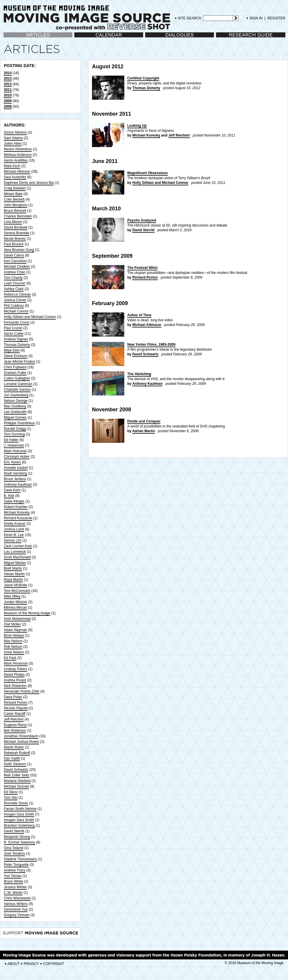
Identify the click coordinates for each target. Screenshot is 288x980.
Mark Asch (12, 166)
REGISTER (276, 18)
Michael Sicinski (16, 786)
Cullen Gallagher (17, 378)
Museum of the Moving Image (27, 613)
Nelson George (16, 401)
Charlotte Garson (17, 390)
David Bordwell (16, 227)
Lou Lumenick (15, 552)
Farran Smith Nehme (20, 809)
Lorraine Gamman (18, 384)
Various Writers (16, 904)
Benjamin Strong (17, 837)
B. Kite (9, 496)
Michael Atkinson (17, 172)
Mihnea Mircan (15, 608)
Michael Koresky (17, 513)
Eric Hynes (12, 462)
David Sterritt (14, 831)
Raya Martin (13, 580)
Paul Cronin (13, 328)
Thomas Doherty (17, 345)
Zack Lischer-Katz (18, 546)
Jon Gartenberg (16, 395)
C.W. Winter (13, 893)
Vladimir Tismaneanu (20, 859)
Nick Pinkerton (15, 686)
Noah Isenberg (15, 473)
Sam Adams (13, 138)
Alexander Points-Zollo (22, 691)
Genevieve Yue (16, 909)
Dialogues (153, 38)
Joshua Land (14, 529)
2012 (8, 84)
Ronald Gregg (15, 429)
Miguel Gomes (15, 417)
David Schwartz (16, 770)
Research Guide (229, 38)
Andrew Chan (15, 272)
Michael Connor (16, 311)
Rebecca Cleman (17, 295)
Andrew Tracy (15, 870)
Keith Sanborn (15, 764)
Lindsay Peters (15, 669)
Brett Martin (13, 568)
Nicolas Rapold (16, 708)
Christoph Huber (17, 457)
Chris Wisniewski (17, 898)
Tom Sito (11, 798)
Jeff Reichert (14, 719)
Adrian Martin (14, 574)
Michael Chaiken (17, 267)
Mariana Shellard (17, 781)
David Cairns (14, 255)
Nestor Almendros (18, 149)
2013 (8, 79)
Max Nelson (13, 641)
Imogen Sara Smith (19, 814)
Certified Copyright (143, 78)
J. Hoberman (14, 445)
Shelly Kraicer (15, 524)
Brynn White (13, 881)
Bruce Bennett (15, 211)
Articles (9, 38)
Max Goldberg (15, 406)
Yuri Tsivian (13, 876)
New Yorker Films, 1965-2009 (151, 345)
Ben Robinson (15, 731)
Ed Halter (11, 440)
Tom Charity (13, 278)
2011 (8, 90)
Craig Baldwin (15, 188)
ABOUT (12, 964)
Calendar (82, 38)
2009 (8, 101)
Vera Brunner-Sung (19, 250)
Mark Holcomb (15, 451)
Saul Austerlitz (15, 177)
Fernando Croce (17, 322)
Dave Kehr (12, 490)
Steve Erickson (16, 356)
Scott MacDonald (17, 557)
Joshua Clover (15, 300)
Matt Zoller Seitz (17, 775)
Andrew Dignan (16, 339)
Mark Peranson (16, 663)
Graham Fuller (15, 373)
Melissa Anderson (18, 155)
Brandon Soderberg (19, 826)
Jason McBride (15, 585)
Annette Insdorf (16, 468)
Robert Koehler (16, 507)
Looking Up (137, 126)
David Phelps (14, 675)
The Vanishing (139, 374)
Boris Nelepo (14, 635)
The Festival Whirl (142, 268)
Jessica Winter (15, 887)
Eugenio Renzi (15, 725)
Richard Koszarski (18, 518)
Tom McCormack (17, 591)
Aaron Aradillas (16, 160)
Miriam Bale (13, 194)
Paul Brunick (14, 244)
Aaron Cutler (14, 334)
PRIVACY (30, 964)
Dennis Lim (13, 540)
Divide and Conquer (144, 421)
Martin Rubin (14, 747)
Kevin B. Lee (14, 535)
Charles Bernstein (18, 216)
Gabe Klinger (14, 501)
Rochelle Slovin (16, 803)
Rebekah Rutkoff (17, 753)
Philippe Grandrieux (19, 423)
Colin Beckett (14, 199)
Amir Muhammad (17, 619)
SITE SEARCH (188, 18)
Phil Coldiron (14, 306)
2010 (8, 95)
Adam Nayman (15, 630)
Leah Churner (15, 283)
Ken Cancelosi (15, 261)
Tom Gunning (14, 434)
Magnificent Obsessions (148, 173)
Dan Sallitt (12, 758)
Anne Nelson (14, 652)
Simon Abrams (15, 132)
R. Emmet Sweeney (19, 842)
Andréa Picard (15, 680)
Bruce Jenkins (15, 479)
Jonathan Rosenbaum (21, 736)
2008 (8, 107)
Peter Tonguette (16, 865)
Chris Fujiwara (15, 367)
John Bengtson (16, 205)
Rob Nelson (13, 647)
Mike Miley (12, 596)
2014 (8, 73)
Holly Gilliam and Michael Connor (30, 317)
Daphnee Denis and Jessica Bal (29, 183)
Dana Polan (13, 697)
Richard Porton (16, 703)
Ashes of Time (139, 315)
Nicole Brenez (15, 239)
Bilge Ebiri (12, 350)
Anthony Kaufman (18, 485)
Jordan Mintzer (15, 602)
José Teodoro (14, 853)
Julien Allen (13, 144)
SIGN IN (254, 18)
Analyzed (142, 220)
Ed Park (10, 658)
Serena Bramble (17, 233)
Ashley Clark (14, 289)
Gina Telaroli (14, 848)
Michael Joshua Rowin (21, 742)
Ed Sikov (11, 792)
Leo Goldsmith (15, 412)
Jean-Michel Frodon (19, 362)
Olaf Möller (12, 624)
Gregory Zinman (17, 915)
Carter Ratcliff (15, 714)
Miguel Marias (15, 563)
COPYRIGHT (52, 964)
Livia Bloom (13, 222)
